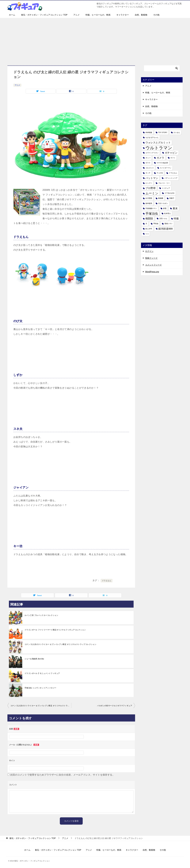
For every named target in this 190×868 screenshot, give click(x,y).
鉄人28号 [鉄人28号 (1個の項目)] (149, 229)
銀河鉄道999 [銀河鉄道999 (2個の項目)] (166, 229)
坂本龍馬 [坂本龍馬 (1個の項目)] (149, 203)
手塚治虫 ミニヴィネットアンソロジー (40, 688)
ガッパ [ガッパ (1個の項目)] (148, 158)
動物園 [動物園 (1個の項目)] (161, 198)
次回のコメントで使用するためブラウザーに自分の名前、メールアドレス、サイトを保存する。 (62, 775)
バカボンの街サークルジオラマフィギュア (115, 706)
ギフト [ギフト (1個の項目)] (173, 158)
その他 (156, 15)
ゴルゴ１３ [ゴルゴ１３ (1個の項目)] (150, 168)
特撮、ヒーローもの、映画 (98, 15)
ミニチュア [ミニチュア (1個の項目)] (166, 188)
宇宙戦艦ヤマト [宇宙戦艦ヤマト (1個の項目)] (151, 208)
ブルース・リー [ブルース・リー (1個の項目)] (164, 183)
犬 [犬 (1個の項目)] (146, 224)
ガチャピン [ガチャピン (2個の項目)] (171, 153)
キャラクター (123, 15)
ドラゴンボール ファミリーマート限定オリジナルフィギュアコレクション (55, 630)
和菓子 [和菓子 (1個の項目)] (172, 198)
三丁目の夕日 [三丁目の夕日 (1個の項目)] (170, 193)
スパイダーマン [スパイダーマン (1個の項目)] (166, 168)
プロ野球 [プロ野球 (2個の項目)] (151, 188)
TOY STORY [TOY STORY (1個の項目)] (163, 132)
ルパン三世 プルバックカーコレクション (41, 615)
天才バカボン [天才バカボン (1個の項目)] (163, 203)
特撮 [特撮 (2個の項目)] (176, 219)
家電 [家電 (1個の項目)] (165, 208)
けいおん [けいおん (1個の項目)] (177, 132)
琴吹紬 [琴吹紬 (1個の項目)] (156, 224)
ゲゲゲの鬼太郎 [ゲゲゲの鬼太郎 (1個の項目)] (162, 163)
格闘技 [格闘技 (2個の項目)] (149, 219)
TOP (33, 838)
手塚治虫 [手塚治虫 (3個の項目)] (152, 214)
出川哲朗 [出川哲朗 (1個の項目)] (149, 198)
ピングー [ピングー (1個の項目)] (149, 183)
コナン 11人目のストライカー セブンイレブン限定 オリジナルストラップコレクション (60, 644)
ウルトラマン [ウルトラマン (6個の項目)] (159, 148)
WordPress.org (152, 272)
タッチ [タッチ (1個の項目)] (148, 173)
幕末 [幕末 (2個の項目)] (175, 208)
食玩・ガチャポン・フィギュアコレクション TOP (44, 15)
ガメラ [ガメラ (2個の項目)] (160, 158)
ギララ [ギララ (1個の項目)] (148, 163)
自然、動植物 (141, 15)
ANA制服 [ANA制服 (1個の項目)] (149, 132)
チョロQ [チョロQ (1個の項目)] (160, 173)
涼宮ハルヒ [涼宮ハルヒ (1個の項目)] (163, 218)
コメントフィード (153, 265)
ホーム (12, 15)
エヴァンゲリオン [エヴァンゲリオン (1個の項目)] (152, 153)
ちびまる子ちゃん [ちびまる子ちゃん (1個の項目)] (152, 137)
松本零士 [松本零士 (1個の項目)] (167, 213)
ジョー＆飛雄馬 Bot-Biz (34, 659)
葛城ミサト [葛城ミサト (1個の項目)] (169, 224)
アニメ (76, 15)
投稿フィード (151, 258)
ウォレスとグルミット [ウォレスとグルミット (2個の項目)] (158, 143)
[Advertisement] (95, 40)
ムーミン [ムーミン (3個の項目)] (152, 193)
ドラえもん (107, 581)
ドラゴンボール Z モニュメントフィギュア (42, 673)
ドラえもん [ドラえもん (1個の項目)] (173, 173)
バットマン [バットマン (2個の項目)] (152, 178)
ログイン (149, 251)
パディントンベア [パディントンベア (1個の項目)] (171, 178)
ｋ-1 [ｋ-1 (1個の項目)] (147, 234)
